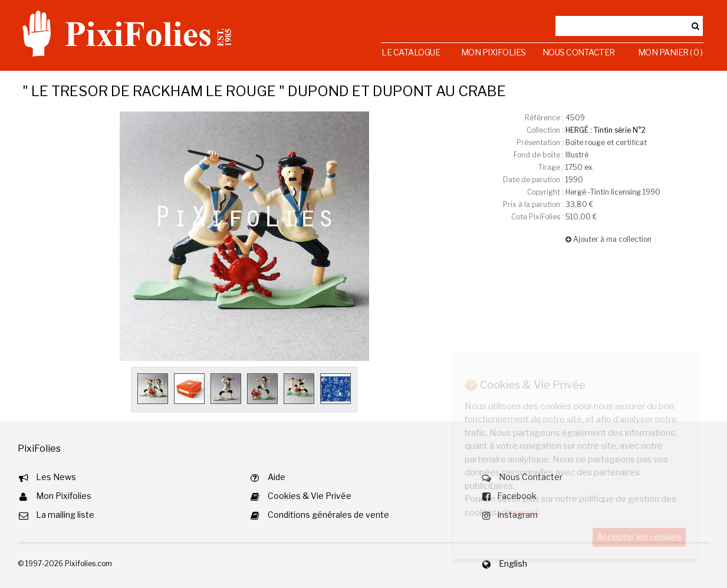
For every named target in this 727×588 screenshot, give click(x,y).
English (513, 564)
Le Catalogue (411, 52)
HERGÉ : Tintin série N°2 (606, 130)
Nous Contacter (579, 52)
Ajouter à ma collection (608, 239)
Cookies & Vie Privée (310, 496)
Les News (56, 477)
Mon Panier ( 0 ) (670, 52)
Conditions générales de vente (328, 515)
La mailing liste (65, 515)
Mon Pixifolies (494, 52)
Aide (277, 477)
